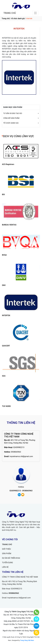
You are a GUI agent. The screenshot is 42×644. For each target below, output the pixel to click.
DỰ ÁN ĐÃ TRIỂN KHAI (11, 558)
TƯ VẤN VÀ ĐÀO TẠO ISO (13, 113)
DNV (4, 285)
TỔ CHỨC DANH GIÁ (11, 123)
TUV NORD (6, 406)
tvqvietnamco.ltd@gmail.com (21, 456)
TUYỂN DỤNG (7, 563)
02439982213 (19, 447)
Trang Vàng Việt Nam (27, 640)
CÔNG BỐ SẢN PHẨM (11, 118)
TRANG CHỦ (10, 13)
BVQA (4, 255)
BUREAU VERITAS (9, 225)
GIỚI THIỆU (6, 549)
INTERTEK (6, 315)
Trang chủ (6, 18)
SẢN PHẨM (7, 554)
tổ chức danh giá (18, 18)
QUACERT (6, 346)
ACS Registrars (8, 164)
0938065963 (16, 452)
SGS (4, 376)
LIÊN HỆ (5, 567)
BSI (3, 194)
